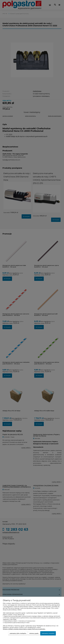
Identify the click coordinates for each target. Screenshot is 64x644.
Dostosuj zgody (34, 633)
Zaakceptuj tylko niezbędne (18, 633)
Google (43, 608)
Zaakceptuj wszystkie (48, 633)
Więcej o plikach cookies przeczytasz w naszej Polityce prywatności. (24, 629)
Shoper (48, 608)
